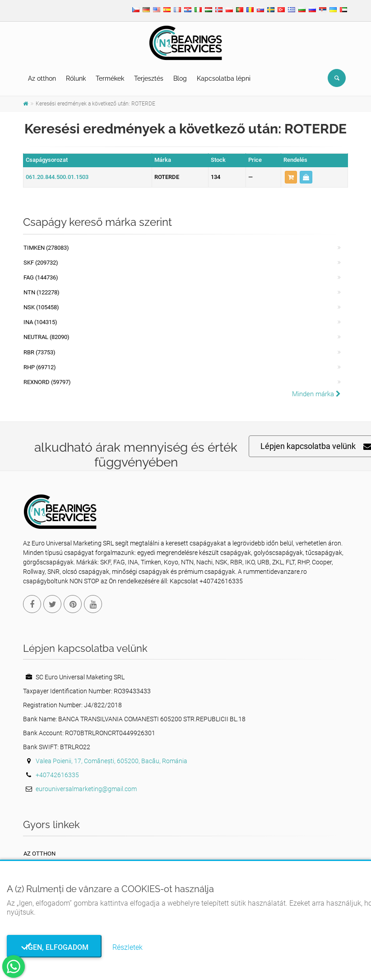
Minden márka (316, 394)
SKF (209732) (41, 263)
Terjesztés (149, 78)
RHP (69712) (40, 367)
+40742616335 (57, 775)
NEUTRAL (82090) (46, 337)
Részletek (128, 947)
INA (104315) (40, 322)
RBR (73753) (39, 352)
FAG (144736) (41, 277)
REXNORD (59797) (47, 382)
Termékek (110, 78)
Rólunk (76, 78)
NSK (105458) (41, 307)
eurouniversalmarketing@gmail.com (86, 789)
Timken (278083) (46, 248)
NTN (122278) (42, 292)
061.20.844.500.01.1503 (57, 177)
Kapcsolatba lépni (224, 78)
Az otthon (42, 78)
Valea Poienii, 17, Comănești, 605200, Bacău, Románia (111, 761)
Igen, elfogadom (54, 947)
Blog (180, 78)
